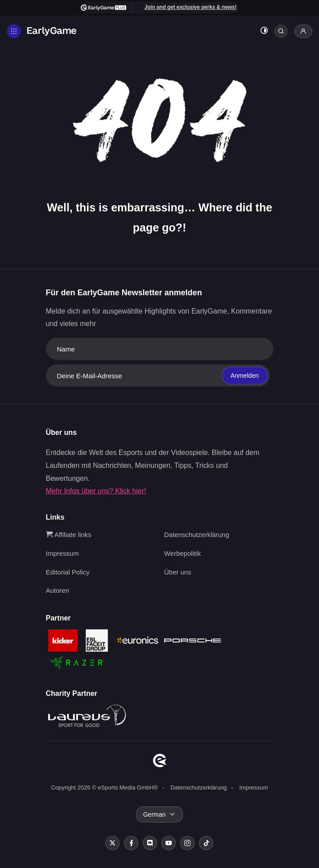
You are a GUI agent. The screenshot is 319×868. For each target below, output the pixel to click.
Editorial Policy (68, 572)
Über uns (178, 572)
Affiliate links (69, 535)
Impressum (62, 553)
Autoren (58, 590)
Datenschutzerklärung (197, 535)
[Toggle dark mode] (264, 31)
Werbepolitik (182, 553)
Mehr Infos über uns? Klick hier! (96, 491)
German (155, 814)
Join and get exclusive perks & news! (191, 7)
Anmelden (245, 376)
